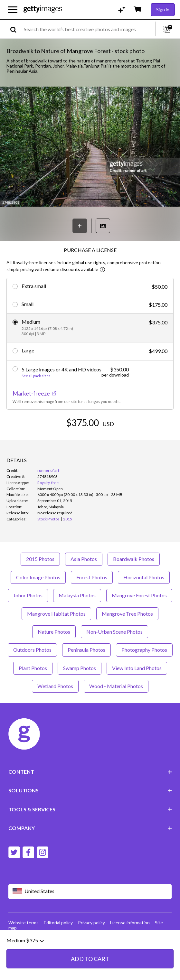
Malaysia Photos (77, 595)
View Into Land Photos (137, 668)
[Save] (80, 226)
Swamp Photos (80, 668)
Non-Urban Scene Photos (114, 632)
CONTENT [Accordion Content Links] (90, 772)
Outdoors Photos (32, 650)
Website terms (24, 923)
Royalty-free (48, 483)
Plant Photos (33, 668)
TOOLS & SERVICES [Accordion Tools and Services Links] (90, 809)
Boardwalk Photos (134, 559)
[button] (90, 147)
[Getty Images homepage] (43, 9)
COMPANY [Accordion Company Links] (90, 828)
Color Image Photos (38, 577)
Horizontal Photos (144, 577)
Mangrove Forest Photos (139, 595)
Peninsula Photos (86, 650)
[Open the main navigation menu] (13, 10)
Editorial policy (58, 923)
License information (130, 923)
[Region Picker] (90, 892)
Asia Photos (84, 559)
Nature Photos (54, 632)
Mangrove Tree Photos (127, 614)
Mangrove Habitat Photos (56, 614)
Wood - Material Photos (116, 686)
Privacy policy (91, 923)
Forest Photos (92, 577)
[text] (89, 29)
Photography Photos (144, 650)
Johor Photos (28, 595)
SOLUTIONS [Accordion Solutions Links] (90, 790)
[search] (16, 29)
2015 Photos (40, 559)
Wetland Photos (55, 686)
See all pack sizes (36, 376)
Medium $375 (25, 971)
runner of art (48, 470)
